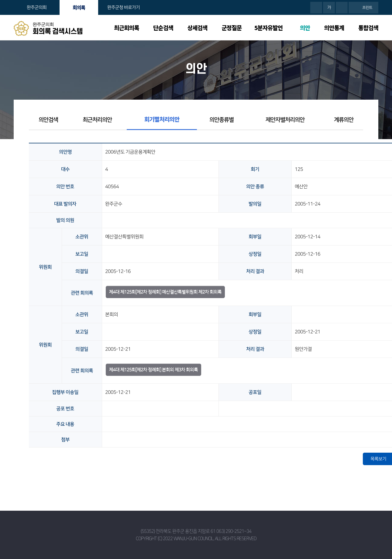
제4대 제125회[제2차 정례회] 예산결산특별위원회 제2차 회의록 (165, 292)
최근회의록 (126, 27)
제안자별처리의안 (285, 120)
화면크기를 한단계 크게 (316, 8)
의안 (305, 27)
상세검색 (198, 27)
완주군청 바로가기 (124, 7)
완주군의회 (37, 7)
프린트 (367, 8)
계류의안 (344, 120)
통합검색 (368, 27)
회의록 (79, 7)
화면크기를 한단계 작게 (342, 8)
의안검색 (48, 120)
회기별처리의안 (162, 119)
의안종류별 (222, 120)
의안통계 (334, 27)
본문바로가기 (0, 0)
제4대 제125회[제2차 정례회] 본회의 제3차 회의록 (153, 370)
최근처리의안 (97, 120)
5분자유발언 (268, 27)
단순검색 (163, 27)
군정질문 (232, 27)
